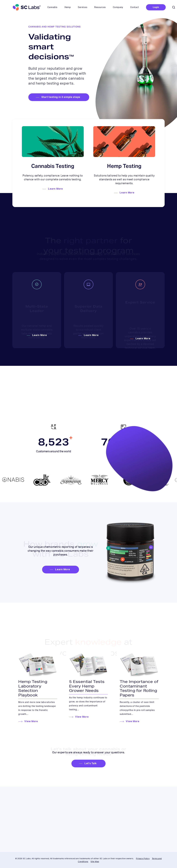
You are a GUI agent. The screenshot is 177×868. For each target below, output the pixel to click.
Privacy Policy (143, 859)
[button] (59, 97)
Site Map (95, 862)
